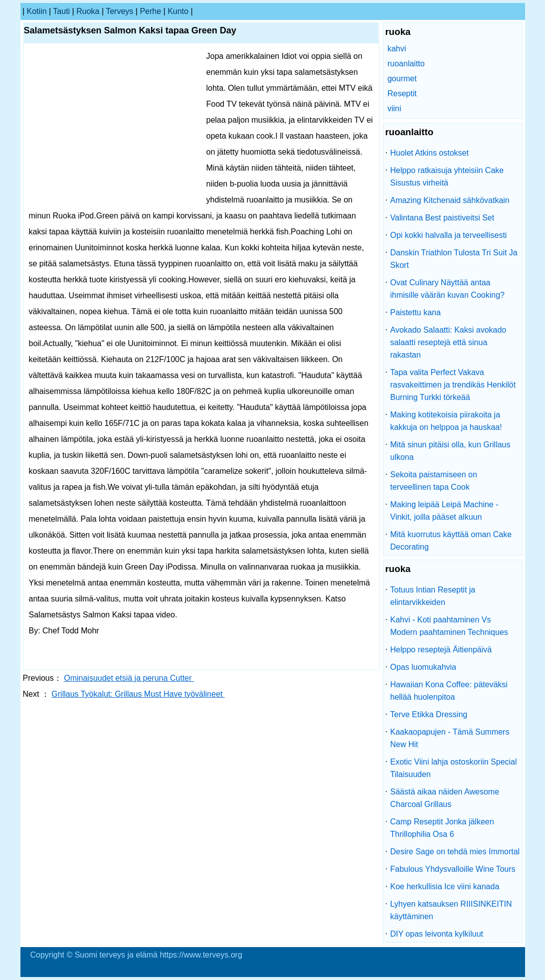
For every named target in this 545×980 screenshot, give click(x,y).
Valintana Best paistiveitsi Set (443, 218)
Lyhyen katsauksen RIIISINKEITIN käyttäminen (451, 910)
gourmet (402, 79)
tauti (61, 11)
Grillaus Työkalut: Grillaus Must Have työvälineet (138, 694)
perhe (150, 11)
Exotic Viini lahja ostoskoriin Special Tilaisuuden (454, 768)
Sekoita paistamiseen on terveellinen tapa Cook (434, 481)
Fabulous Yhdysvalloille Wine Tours (453, 869)
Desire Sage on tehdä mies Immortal (455, 852)
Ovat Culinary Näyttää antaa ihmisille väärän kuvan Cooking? (448, 289)
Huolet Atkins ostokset (430, 153)
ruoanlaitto (406, 64)
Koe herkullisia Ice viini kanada (445, 886)
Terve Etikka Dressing (429, 714)
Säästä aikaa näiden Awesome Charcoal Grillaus (445, 798)
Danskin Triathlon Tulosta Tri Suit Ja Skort (454, 259)
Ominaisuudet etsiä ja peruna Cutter (129, 678)
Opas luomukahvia (424, 667)
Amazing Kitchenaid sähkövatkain (450, 200)
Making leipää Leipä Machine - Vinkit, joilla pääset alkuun (445, 511)
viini (394, 108)
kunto (178, 11)
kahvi (397, 49)
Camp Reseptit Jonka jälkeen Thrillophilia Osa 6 (442, 828)
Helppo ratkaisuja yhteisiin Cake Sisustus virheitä (447, 177)
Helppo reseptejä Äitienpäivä (441, 650)
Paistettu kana (416, 312)
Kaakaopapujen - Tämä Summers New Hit (450, 738)
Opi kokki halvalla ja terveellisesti (449, 235)
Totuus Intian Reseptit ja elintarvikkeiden (433, 596)
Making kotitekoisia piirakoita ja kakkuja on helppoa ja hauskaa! (446, 421)
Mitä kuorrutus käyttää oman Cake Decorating (451, 541)
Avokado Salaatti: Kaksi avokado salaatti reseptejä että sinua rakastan (449, 342)
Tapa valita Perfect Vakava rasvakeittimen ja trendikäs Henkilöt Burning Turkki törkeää (453, 385)
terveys (119, 11)
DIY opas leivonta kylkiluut (437, 934)
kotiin (37, 11)
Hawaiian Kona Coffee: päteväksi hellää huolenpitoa (449, 691)
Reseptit (402, 94)
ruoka (88, 11)
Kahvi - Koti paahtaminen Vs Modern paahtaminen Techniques (449, 626)
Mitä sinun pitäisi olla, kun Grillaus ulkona (451, 451)
